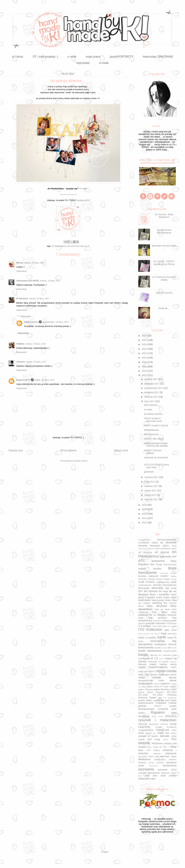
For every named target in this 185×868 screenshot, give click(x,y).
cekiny (174, 576)
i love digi (157, 626)
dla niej (173, 591)
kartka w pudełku (147, 638)
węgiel (174, 757)
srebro (174, 733)
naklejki (157, 677)
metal (141, 672)
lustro (161, 659)
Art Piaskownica (59, 246)
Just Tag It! (155, 634)
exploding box (160, 603)
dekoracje (157, 588)
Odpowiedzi (25, 316)
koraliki (158, 648)
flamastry (162, 615)
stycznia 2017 (152, 499)
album (166, 546)
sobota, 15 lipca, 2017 (34, 263)
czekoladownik (145, 585)
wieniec (151, 763)
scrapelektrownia (146, 730)
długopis (143, 594)
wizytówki (160, 763)
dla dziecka (73, 246)
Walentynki (171, 753)
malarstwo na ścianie (158, 662)
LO (156, 658)
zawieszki (165, 773)
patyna (141, 692)
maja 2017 (150, 482)
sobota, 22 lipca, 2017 (36, 362)
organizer (165, 684)
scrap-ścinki (144, 727)
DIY (141, 591)
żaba (153, 779)
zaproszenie (154, 773)
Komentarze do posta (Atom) (74, 461)
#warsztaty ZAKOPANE (158, 57)
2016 (145, 505)
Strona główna (68, 450)
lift (152, 658)
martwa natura (168, 664)
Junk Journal (144, 634)
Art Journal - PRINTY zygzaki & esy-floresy (164, 263)
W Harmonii (22, 298)
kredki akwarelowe (150, 651)
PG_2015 (143, 695)
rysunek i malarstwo (157, 720)
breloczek (164, 573)
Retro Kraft (157, 717)
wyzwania (146, 769)
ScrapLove (162, 730)
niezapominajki (146, 680)
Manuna (142, 664)
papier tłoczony (161, 689)
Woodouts (171, 762)
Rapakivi (158, 712)
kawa (170, 638)
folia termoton (158, 618)
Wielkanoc (145, 759)
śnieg (157, 739)
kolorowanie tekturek (166, 644)
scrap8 (158, 727)
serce (141, 733)
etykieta (147, 603)
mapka (153, 664)
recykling (144, 716)
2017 (145, 375)
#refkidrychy (144, 543)
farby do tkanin (162, 609)
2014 (145, 514)
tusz (141, 750)
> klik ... (85, 189)
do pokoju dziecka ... (154, 414)
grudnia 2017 (151, 379)
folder (141, 618)
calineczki (153, 576)
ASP (174, 557)
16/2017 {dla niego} (154, 439)
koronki (164, 648)
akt (162, 543)
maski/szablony (158, 667)
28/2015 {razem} (164, 293)
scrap (173, 724)
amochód (142, 549)
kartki (162, 637)
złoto (155, 776)
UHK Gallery (153, 750)
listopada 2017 (152, 384)
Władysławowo (151, 430)
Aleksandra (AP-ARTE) (28, 281)
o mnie (72, 57)
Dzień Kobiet (163, 597)
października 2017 (154, 388)
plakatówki (172, 698)
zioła (147, 776)
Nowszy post (16, 450)
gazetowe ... (150, 472)
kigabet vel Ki (83, 200)
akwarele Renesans (149, 546)
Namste (173, 678)
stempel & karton (148, 736)
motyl (142, 677)
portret (142, 706)
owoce (156, 687)
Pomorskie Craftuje (166, 703)
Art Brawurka (145, 552)
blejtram (142, 569)
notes (161, 680)
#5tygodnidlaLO (145, 540)
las (160, 655)
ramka (141, 713)
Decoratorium (170, 585)
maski (142, 667)
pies (160, 698)
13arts (155, 543)
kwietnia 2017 (152, 486)
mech (174, 667)
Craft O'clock (146, 582)
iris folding (172, 626)
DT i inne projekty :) (45, 57)
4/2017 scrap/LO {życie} (156, 425)
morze (173, 675)
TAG (174, 739)
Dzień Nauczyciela (154, 600)
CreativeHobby (163, 582)
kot (169, 648)
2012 (145, 523)
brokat (174, 573)
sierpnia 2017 (152, 397)
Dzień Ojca (171, 600)
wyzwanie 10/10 (167, 770)
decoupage (144, 588)
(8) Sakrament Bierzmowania (164, 231)
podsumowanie (146, 703)
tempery (168, 743)
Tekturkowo (157, 743)
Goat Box (157, 621)
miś (146, 672)
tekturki (144, 743)
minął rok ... (164, 308)
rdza (174, 713)
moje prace (93, 57)
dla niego (163, 591)
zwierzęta (144, 779)
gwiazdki (150, 623)
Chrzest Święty (163, 579)
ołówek (173, 680)
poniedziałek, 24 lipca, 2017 (56, 322)
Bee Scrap (156, 564)
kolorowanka (146, 648)
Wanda (20, 263)
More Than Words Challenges (154, 675)
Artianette (165, 557)
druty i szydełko (160, 594)
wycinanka (153, 766)
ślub (150, 739)
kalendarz (172, 634)
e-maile (104, 63)
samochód (154, 724)
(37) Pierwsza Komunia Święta (164, 278)
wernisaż (165, 756)
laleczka (154, 655)
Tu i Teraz (170, 747)
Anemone (150, 549)
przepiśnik (163, 709)
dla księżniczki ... (152, 434)
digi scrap (171, 588)
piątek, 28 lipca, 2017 (45, 380)
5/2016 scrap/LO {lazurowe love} (153, 420)
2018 (145, 371)
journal (174, 630)
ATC (142, 561)
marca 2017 (151, 490)
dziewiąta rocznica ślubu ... (164, 247)
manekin (173, 662)
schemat (164, 724)
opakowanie (146, 683)
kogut (141, 641)
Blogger (105, 852)
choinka (151, 579)
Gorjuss (166, 621)
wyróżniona (170, 765)
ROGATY (171, 716)
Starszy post (121, 450)
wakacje (157, 754)
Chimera (21, 362)
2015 (145, 509)
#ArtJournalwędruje (167, 540)
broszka (142, 576)
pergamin (160, 692)
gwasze (142, 623)
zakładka (142, 773)
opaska (157, 684)
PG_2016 (158, 695)
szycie (141, 739)
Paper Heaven (170, 687)
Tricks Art (157, 747)
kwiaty (143, 655)
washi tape (153, 757)
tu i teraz (18, 57)
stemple (165, 736)
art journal (162, 552)
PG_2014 (172, 692)
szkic (174, 736)
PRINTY (158, 706)
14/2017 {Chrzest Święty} (152, 452)
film (155, 615)
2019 (145, 367)
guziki (174, 621)
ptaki (174, 709)
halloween (161, 623)
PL (165, 698)
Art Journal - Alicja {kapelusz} (164, 216)
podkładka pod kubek (165, 700)
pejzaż (150, 692)
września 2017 (152, 392)
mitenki (152, 672)
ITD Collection (150, 630)
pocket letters (145, 700)
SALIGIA (143, 724)
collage (174, 579)
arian (174, 549)
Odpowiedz (22, 271)
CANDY (164, 576)
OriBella (20, 344)
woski (141, 766)
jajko (167, 630)
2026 (145, 336)
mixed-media (166, 671)
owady (150, 687)
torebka (142, 747)
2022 (145, 353)
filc (151, 615)
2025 (145, 340)
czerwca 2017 (152, 477)
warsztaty (143, 757)
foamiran (172, 615)
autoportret (158, 561)
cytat (174, 582)
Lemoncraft (144, 658)
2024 (145, 344)
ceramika (142, 579)
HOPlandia (172, 623)
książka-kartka (170, 651)
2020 (145, 362)
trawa (149, 747)
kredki (174, 648)
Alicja (174, 546)
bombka (157, 569)
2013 (145, 518)
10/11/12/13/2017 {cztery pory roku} (156, 466)
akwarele (171, 542)
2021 (145, 358)
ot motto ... (149, 410)
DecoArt (157, 585)
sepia (174, 730)
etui (140, 603)
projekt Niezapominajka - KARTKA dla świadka (156, 445)
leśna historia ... (152, 405)
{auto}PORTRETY (122, 57)
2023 (145, 349)
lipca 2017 (150, 401)
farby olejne (160, 612)
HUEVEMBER (145, 626)
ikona (165, 626)
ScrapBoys (172, 727)
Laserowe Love (169, 655)
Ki (86, 246)
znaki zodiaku (168, 776)
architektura (166, 549)
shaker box (163, 733)
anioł (157, 549)
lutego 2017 (151, 495)
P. (89, 246)
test (175, 744)
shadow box (151, 733)
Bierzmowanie (170, 565)
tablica (166, 740)
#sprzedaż (83, 63)
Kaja (81, 246)
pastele (173, 690)
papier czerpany (146, 690)
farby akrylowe (157, 606)
